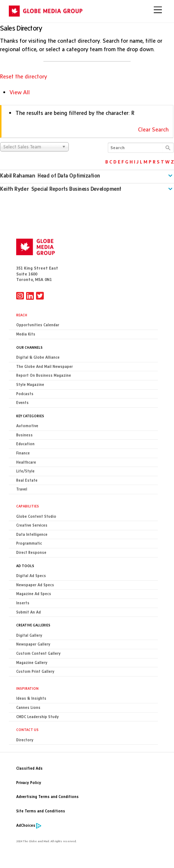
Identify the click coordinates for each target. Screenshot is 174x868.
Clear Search (153, 129)
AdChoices (26, 825)
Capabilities (28, 506)
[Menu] (158, 10)
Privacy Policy (29, 783)
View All (20, 92)
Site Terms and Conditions (41, 811)
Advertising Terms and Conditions (47, 797)
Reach (22, 315)
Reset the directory (24, 76)
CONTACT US (27, 730)
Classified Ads (29, 768)
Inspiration (27, 688)
